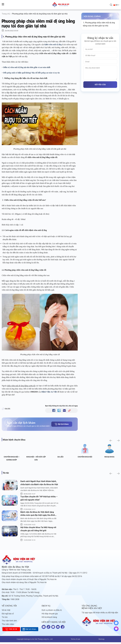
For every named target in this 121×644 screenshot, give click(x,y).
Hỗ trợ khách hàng (49, 619)
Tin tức (5, 619)
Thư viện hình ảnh (9, 622)
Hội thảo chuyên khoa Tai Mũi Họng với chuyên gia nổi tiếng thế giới (39, 530)
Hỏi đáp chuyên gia (50, 615)
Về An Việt (6, 612)
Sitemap (101, 641)
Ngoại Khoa (109, 457)
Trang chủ (6, 14)
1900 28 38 (11, 629)
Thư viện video (8, 626)
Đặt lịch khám (62, 424)
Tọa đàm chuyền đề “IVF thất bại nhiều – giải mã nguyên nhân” (40, 499)
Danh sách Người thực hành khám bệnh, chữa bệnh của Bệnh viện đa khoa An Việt (39, 483)
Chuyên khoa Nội (85, 457)
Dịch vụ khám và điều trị (52, 612)
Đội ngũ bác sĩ (8, 615)
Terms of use (75, 641)
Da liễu (60, 457)
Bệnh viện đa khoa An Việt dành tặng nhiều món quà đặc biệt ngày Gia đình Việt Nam (38, 515)
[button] (111, 440)
